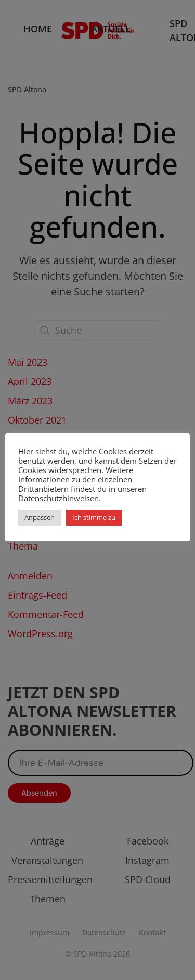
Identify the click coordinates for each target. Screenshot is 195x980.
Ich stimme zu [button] (94, 517)
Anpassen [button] (40, 517)
